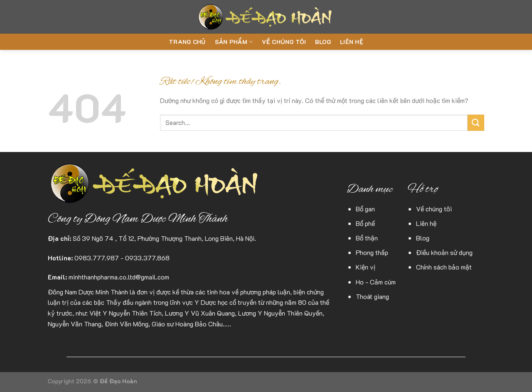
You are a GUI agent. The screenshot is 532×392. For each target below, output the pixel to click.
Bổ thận (367, 238)
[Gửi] (476, 123)
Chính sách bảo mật (444, 267)
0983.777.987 (97, 258)
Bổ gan (365, 209)
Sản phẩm (234, 42)
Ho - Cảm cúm (376, 282)
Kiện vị (366, 267)
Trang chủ (187, 42)
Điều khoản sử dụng (444, 252)
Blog (323, 42)
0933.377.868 (147, 258)
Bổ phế (365, 223)
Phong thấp (372, 252)
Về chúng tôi (284, 42)
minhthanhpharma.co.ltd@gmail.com (119, 277)
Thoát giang (372, 296)
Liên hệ (352, 42)
